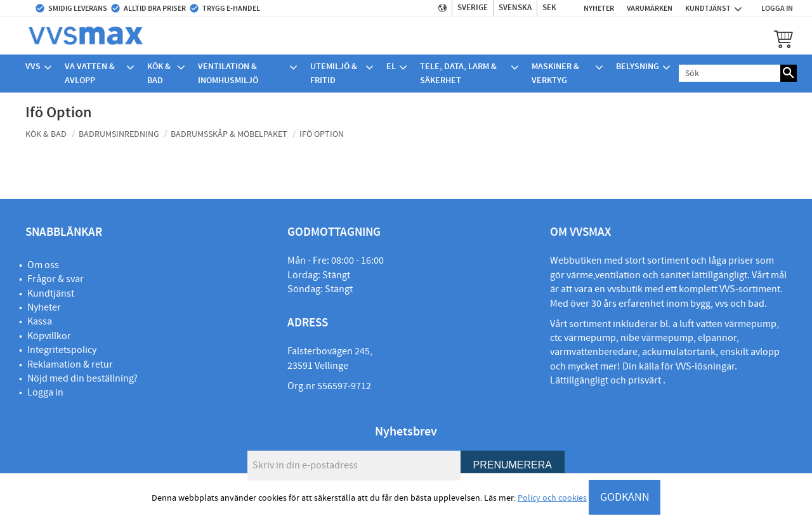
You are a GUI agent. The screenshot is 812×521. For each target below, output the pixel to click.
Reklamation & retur (70, 364)
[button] (783, 39)
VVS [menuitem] (33, 66)
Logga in (45, 392)
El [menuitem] (391, 66)
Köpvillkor (49, 336)
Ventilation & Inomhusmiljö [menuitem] (228, 73)
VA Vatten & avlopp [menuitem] (90, 73)
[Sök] (789, 73)
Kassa (40, 321)
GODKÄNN (625, 497)
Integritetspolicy (62, 350)
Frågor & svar (56, 279)
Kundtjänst (51, 293)
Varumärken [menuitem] (650, 8)
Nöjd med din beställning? (82, 378)
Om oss (43, 265)
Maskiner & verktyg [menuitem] (555, 73)
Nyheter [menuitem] (599, 8)
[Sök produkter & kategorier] (730, 73)
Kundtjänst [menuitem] (708, 8)
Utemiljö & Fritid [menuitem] (334, 73)
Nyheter (44, 307)
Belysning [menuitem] (638, 66)
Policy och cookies (552, 498)
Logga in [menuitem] (777, 8)
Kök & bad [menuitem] (159, 73)
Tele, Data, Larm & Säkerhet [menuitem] (458, 73)
